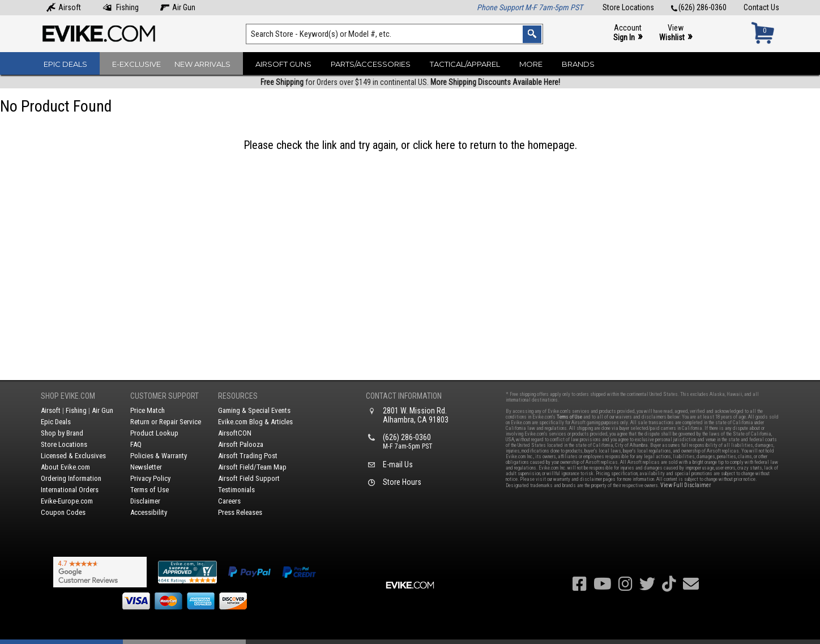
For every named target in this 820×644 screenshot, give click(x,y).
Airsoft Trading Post (248, 456)
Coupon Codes (63, 512)
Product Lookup (154, 433)
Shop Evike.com (68, 396)
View (676, 33)
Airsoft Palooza (241, 444)
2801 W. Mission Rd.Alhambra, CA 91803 (416, 415)
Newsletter (146, 467)
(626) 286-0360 (699, 7)
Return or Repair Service (166, 422)
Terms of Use (150, 490)
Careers (229, 501)
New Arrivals (202, 64)
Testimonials (236, 490)
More (531, 64)
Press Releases (240, 512)
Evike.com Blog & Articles (255, 422)
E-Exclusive (136, 64)
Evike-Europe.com (67, 501)
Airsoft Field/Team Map (252, 467)
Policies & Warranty (159, 456)
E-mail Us (398, 464)
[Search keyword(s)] (394, 34)
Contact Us (761, 7)
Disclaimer (145, 501)
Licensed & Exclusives (73, 456)
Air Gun (178, 7)
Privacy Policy (150, 478)
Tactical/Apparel (465, 64)
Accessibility (149, 512)
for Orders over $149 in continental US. (410, 82)
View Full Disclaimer (686, 485)
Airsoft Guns (283, 64)
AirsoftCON (235, 433)
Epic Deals (65, 64)
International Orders (70, 490)
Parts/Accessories (371, 64)
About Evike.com (65, 467)
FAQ (136, 444)
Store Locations (628, 7)
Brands (578, 64)
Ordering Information (71, 478)
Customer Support (165, 396)
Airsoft (64, 7)
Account (628, 33)
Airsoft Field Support (249, 478)
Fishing (121, 7)
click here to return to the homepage (494, 145)
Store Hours (402, 482)
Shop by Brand (62, 433)
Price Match (148, 410)
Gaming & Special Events (254, 410)
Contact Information (404, 396)
